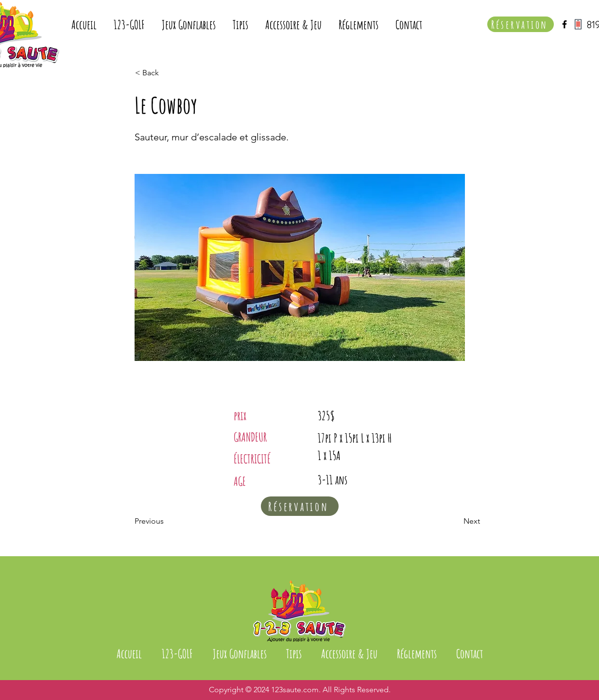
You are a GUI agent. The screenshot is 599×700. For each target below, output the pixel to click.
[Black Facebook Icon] (565, 24)
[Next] (456, 521)
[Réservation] (521, 24)
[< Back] (167, 73)
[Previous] (167, 521)
